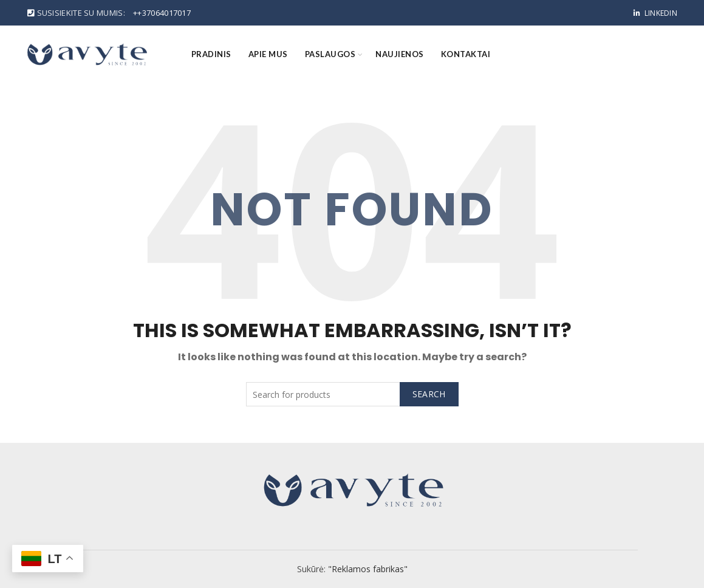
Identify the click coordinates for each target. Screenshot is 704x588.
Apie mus (268, 54)
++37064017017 (162, 13)
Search (429, 394)
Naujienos (400, 54)
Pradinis (211, 54)
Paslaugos (330, 54)
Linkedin (655, 13)
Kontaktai (466, 54)
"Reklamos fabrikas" (368, 569)
